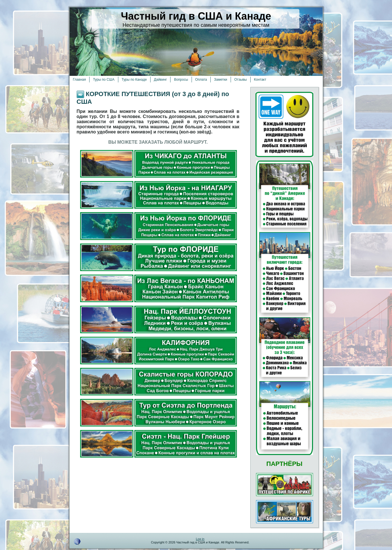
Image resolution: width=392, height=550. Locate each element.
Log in (200, 539)
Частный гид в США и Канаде (196, 16)
